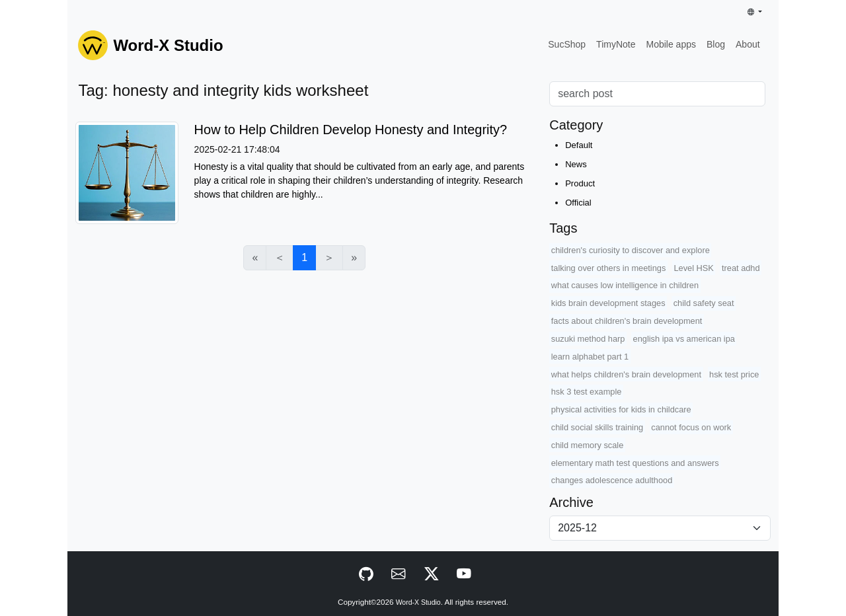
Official (578, 203)
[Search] (657, 94)
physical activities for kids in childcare (621, 409)
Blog (716, 44)
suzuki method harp (588, 339)
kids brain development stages (608, 303)
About (748, 44)
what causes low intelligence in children (625, 285)
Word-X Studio (418, 602)
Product (580, 183)
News (576, 164)
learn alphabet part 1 (590, 357)
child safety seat (704, 303)
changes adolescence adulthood (612, 480)
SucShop (567, 44)
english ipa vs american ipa (684, 339)
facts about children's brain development (627, 321)
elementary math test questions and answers (635, 463)
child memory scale (588, 445)
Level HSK (693, 268)
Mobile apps (671, 44)
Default (579, 145)
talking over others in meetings (609, 268)
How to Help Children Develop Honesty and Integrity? (351, 130)
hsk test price (734, 374)
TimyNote (616, 44)
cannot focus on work (691, 427)
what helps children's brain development (626, 374)
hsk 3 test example (587, 392)
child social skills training (597, 427)
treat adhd (741, 268)
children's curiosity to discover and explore (631, 250)
